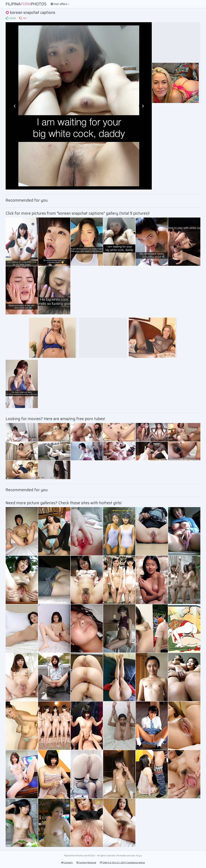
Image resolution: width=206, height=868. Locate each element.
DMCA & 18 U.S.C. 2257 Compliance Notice (122, 863)
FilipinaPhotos (26, 4)
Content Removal (86, 863)
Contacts (67, 863)
